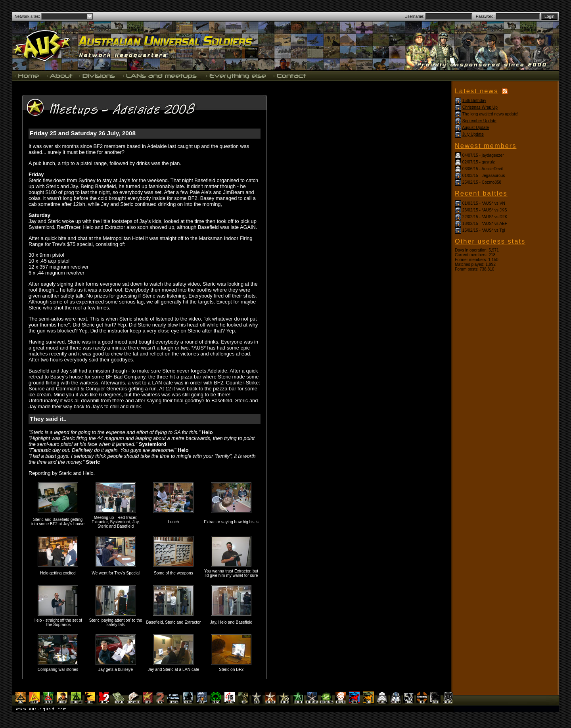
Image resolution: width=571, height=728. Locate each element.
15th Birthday (474, 101)
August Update (475, 128)
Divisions (98, 75)
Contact (289, 75)
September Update (479, 121)
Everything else (236, 75)
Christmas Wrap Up (480, 107)
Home (28, 75)
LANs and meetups (160, 75)
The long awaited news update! (491, 114)
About (59, 75)
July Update (473, 134)
